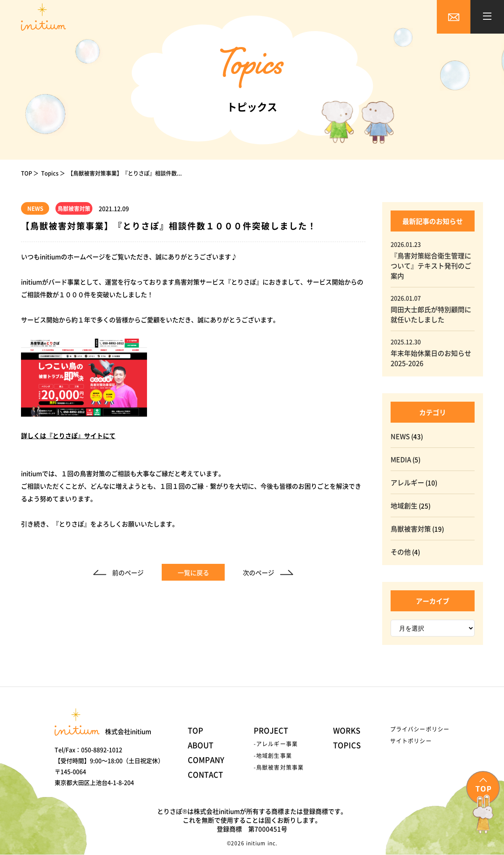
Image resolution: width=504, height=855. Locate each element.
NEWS (400, 436)
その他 (401, 552)
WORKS (347, 730)
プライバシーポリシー (420, 729)
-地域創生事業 (273, 755)
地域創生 (404, 505)
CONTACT (205, 774)
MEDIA (401, 459)
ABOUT (201, 745)
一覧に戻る (193, 572)
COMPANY (206, 760)
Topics (50, 173)
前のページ (128, 572)
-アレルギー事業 (276, 743)
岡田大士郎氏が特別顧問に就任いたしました (431, 314)
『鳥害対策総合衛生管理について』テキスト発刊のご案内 (431, 266)
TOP (26, 173)
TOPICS (347, 745)
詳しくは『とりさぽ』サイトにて (68, 435)
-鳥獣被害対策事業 (279, 767)
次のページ (259, 572)
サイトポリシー (411, 741)
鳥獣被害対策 (411, 529)
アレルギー (407, 482)
